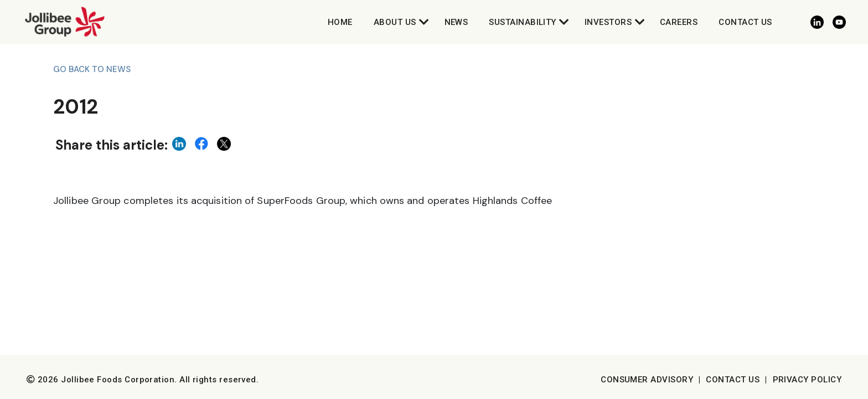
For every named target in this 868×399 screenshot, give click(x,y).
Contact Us (745, 22)
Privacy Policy (807, 380)
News (456, 22)
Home (340, 22)
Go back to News (92, 69)
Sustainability (522, 22)
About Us (395, 22)
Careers (679, 22)
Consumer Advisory (647, 380)
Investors (608, 22)
